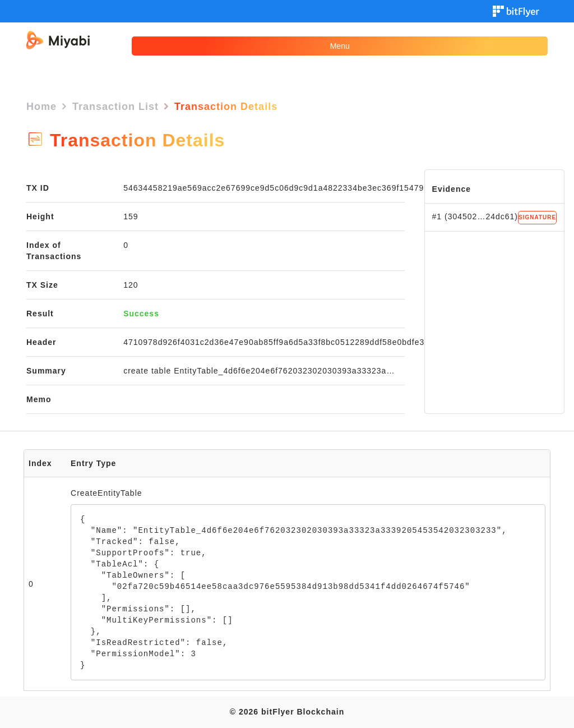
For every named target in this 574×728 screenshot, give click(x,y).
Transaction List (115, 107)
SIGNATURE (537, 217)
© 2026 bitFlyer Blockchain (287, 712)
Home (41, 107)
